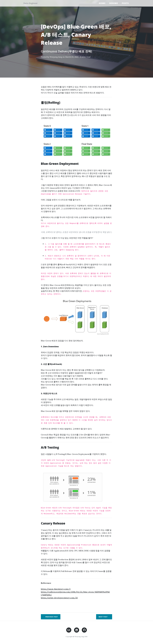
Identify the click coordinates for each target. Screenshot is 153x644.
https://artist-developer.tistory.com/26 (59, 598)
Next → (104, 617)
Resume (114, 3)
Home (102, 3)
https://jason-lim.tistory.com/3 (56, 589)
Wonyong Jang (56, 57)
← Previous (51, 617)
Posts (125, 3)
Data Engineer (31, 3)
